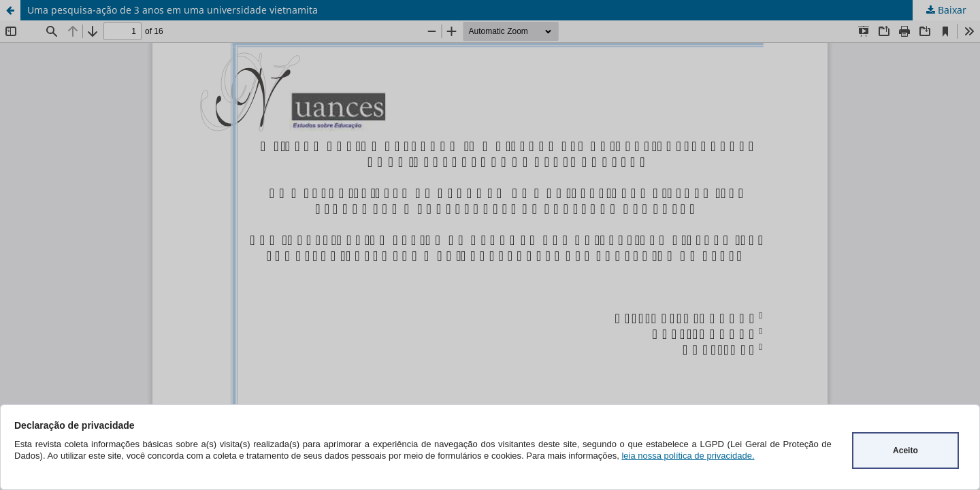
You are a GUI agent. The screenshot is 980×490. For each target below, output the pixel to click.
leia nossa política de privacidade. (688, 456)
